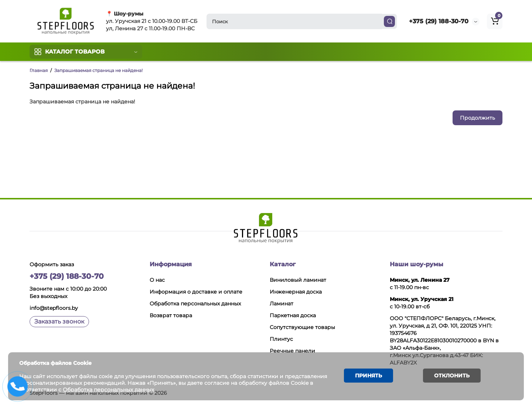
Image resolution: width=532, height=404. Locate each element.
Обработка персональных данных (195, 304)
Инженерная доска (296, 292)
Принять (368, 376)
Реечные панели (292, 351)
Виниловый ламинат (298, 280)
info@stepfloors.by (54, 308)
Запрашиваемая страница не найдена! (98, 70)
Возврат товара (171, 315)
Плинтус (281, 339)
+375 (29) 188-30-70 (439, 21)
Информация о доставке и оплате (196, 292)
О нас (157, 280)
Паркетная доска (293, 315)
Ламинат (282, 304)
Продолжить (478, 118)
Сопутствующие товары (302, 327)
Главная (39, 70)
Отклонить (451, 376)
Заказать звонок (59, 321)
